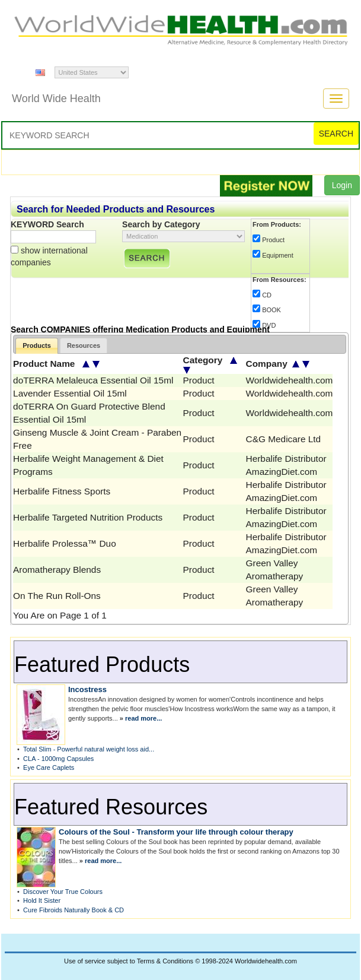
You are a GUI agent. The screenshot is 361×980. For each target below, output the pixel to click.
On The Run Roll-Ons (57, 596)
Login (342, 185)
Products (37, 345)
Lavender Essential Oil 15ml (70, 393)
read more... (143, 718)
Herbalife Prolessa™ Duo (65, 543)
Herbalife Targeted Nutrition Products (88, 517)
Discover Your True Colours (63, 892)
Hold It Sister (42, 900)
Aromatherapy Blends (57, 570)
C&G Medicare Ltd (284, 439)
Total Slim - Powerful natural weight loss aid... (89, 749)
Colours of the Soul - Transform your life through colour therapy (176, 832)
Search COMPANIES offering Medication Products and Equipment (140, 329)
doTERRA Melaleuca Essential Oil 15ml (93, 380)
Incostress (87, 689)
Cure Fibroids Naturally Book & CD (74, 910)
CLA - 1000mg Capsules (58, 759)
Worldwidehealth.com (290, 380)
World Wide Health (56, 99)
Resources (84, 345)
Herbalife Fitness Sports (62, 491)
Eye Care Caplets (49, 767)
